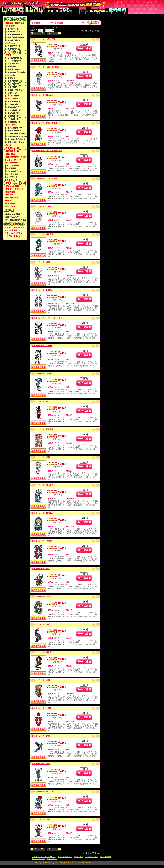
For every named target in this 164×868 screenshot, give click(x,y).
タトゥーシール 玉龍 (41, 596)
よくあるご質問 (92, 857)
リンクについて (38, 859)
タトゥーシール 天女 (41, 569)
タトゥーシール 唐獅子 (42, 680)
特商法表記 (79, 857)
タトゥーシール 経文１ (42, 401)
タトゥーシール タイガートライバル (47, 151)
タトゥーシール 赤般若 (42, 708)
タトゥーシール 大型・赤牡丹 (44, 123)
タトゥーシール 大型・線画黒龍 (45, 67)
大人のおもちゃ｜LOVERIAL (44, 857)
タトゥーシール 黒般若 (42, 346)
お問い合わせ (105, 857)
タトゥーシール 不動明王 (43, 429)
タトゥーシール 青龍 (41, 764)
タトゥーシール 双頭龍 (42, 290)
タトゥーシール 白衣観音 (43, 513)
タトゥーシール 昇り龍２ (43, 234)
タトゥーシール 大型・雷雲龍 (44, 178)
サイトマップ (52, 859)
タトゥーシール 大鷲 (41, 736)
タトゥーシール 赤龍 (41, 819)
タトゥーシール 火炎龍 (42, 206)
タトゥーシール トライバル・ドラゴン (48, 318)
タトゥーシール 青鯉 (41, 624)
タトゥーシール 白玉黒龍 (43, 95)
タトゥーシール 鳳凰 (41, 262)
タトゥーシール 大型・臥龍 (44, 39)
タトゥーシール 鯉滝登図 (43, 485)
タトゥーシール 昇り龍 (42, 652)
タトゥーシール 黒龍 (41, 457)
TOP (32, 27)
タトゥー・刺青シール (45, 27)
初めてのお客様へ (65, 857)
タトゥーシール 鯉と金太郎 (44, 792)
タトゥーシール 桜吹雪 (42, 541)
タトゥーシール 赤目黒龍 (43, 374)
